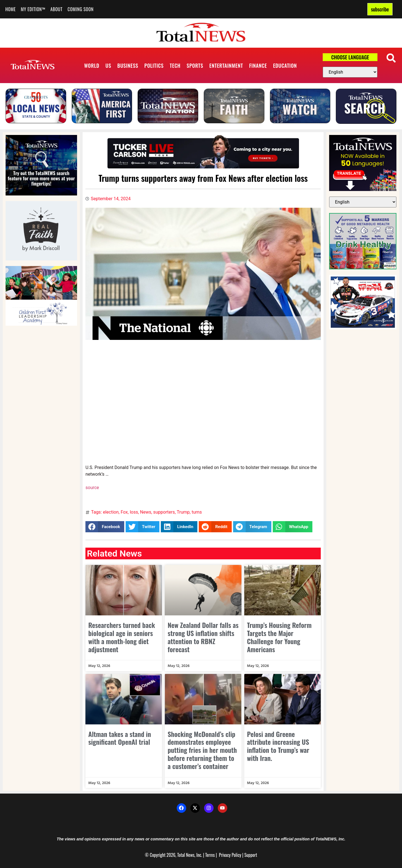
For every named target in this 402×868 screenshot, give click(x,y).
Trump (183, 512)
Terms (210, 855)
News (146, 512)
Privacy (225, 855)
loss (134, 512)
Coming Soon (81, 9)
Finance (258, 66)
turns (197, 512)
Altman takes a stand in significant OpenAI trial (119, 738)
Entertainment (226, 66)
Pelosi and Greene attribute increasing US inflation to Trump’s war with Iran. (278, 746)
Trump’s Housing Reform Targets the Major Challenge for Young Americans (279, 637)
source (92, 488)
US (108, 66)
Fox (124, 512)
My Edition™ (33, 9)
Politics (154, 66)
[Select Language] (350, 72)
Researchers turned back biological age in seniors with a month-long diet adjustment (122, 637)
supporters (164, 512)
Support (251, 855)
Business (128, 66)
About (56, 9)
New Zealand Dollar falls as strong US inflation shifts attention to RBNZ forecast (203, 637)
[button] (391, 58)
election (111, 512)
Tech (175, 66)
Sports (195, 66)
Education (285, 66)
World (92, 66)
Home (10, 9)
